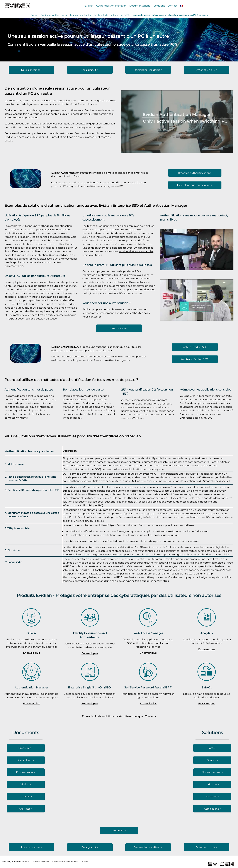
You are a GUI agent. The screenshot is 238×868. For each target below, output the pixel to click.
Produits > (46, 15)
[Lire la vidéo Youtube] (177, 122)
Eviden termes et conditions (65, 862)
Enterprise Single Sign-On (195, 418)
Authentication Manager (111, 6)
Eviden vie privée (41, 862)
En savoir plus (31, 653)
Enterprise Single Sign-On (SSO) (90, 687)
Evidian (89, 6)
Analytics (207, 633)
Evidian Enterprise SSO (119, 205)
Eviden (85, 862)
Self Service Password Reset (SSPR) (148, 687)
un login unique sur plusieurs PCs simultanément (113, 293)
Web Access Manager (148, 633)
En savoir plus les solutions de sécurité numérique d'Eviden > (119, 716)
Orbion (31, 633)
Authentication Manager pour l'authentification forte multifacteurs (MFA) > (92, 15)
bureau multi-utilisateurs (31, 308)
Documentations (140, 6)
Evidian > (36, 15)
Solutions (159, 6)
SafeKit (207, 687)
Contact (172, 6)
